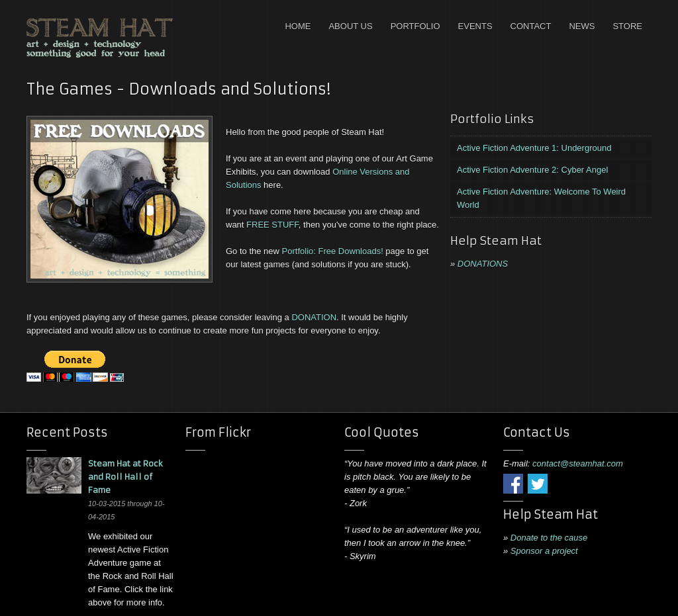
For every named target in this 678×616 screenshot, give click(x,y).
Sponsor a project (544, 551)
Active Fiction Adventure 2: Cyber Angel (532, 170)
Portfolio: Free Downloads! (333, 251)
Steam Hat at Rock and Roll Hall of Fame (125, 477)
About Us (350, 26)
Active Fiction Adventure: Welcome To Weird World (541, 198)
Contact (531, 26)
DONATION (314, 317)
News (582, 26)
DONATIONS (483, 264)
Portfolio (415, 26)
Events (475, 26)
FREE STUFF (272, 225)
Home (298, 26)
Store (627, 26)
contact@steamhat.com (578, 463)
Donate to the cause (549, 538)
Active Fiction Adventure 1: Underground (534, 148)
